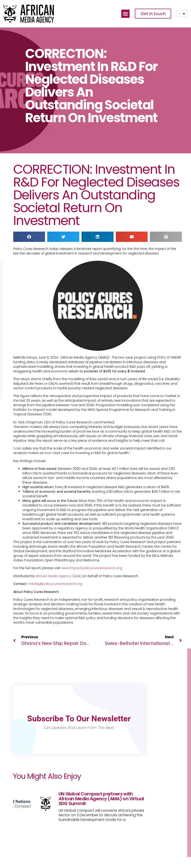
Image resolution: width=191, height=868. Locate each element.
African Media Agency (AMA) (59, 576)
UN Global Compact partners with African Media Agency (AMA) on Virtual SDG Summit (101, 799)
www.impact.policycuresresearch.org (92, 568)
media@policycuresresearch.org (55, 584)
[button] (125, 14)
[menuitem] (182, 14)
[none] (182, 14)
